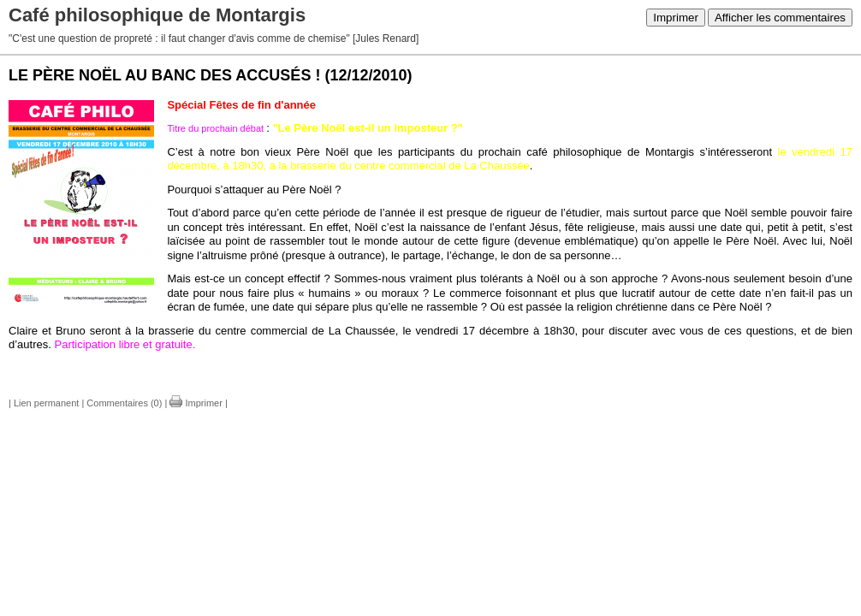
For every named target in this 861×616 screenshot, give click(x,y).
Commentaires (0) (124, 403)
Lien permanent (46, 403)
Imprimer (676, 18)
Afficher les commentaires (780, 18)
